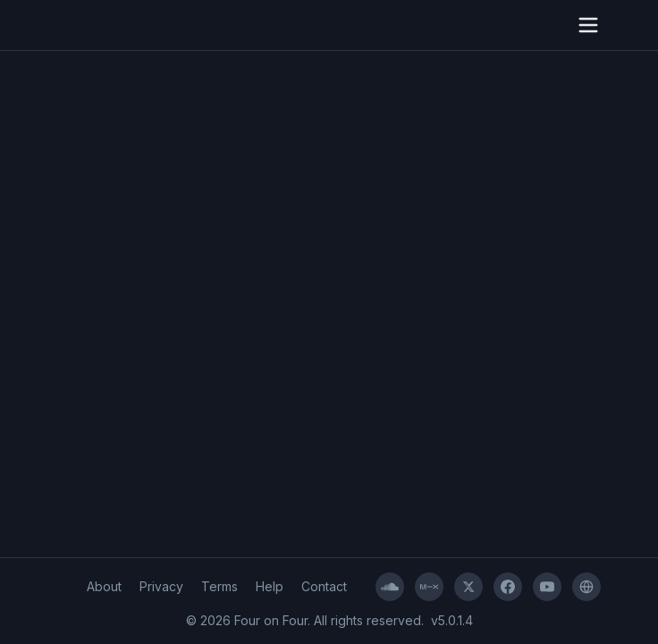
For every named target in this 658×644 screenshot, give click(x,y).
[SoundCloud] (390, 587)
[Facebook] (508, 587)
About (104, 586)
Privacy (161, 586)
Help (270, 586)
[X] (468, 587)
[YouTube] (547, 587)
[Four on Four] (586, 587)
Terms (219, 586)
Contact (324, 586)
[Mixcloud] (429, 587)
